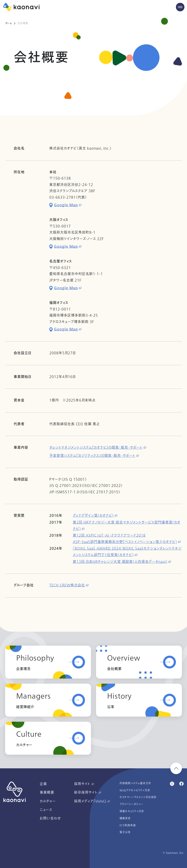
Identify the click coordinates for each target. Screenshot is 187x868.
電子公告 (125, 832)
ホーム (9, 23)
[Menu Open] (180, 7)
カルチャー (48, 801)
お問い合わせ (50, 818)
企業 (43, 784)
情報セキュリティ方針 (132, 811)
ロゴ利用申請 (128, 825)
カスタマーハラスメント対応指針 (138, 797)
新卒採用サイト (88, 793)
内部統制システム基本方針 (135, 783)
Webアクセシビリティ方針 (135, 790)
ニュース (46, 810)
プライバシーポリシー (131, 804)
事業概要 (47, 793)
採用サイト (84, 784)
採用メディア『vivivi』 (92, 801)
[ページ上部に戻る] (176, 768)
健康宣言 (125, 818)
